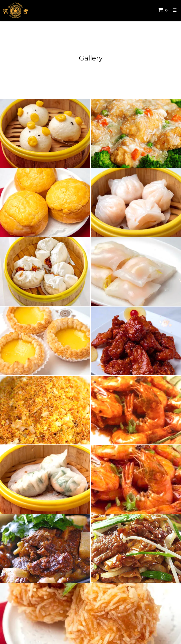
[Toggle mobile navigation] (175, 10)
